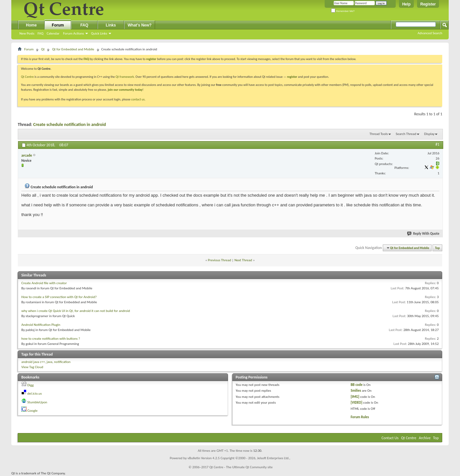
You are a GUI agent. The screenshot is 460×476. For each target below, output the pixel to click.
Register (428, 4)
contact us (138, 99)
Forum (58, 25)
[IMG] (355, 397)
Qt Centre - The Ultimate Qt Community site (241, 467)
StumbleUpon (37, 402)
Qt (43, 49)
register (292, 77)
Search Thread (406, 134)
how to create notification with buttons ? (51, 339)
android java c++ (33, 362)
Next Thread (243, 260)
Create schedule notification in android (70, 124)
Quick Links (99, 33)
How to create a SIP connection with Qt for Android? (59, 297)
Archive (425, 438)
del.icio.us (35, 393)
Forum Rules (360, 417)
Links (111, 25)
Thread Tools (379, 134)
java (49, 362)
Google (33, 411)
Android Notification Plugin (41, 325)
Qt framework (125, 77)
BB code (356, 385)
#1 (437, 144)
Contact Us (390, 438)
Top (438, 248)
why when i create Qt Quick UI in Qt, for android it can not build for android (76, 311)
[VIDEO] (356, 403)
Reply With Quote (423, 234)
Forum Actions (73, 33)
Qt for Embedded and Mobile (73, 49)
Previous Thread (220, 260)
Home (31, 25)
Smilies (356, 391)
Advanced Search (430, 33)
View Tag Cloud (32, 367)
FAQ (40, 33)
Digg (31, 385)
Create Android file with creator (44, 283)
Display (429, 134)
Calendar (53, 33)
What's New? (140, 25)
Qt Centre (27, 77)
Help (406, 4)
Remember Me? (343, 11)
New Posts (27, 33)
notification (62, 362)
